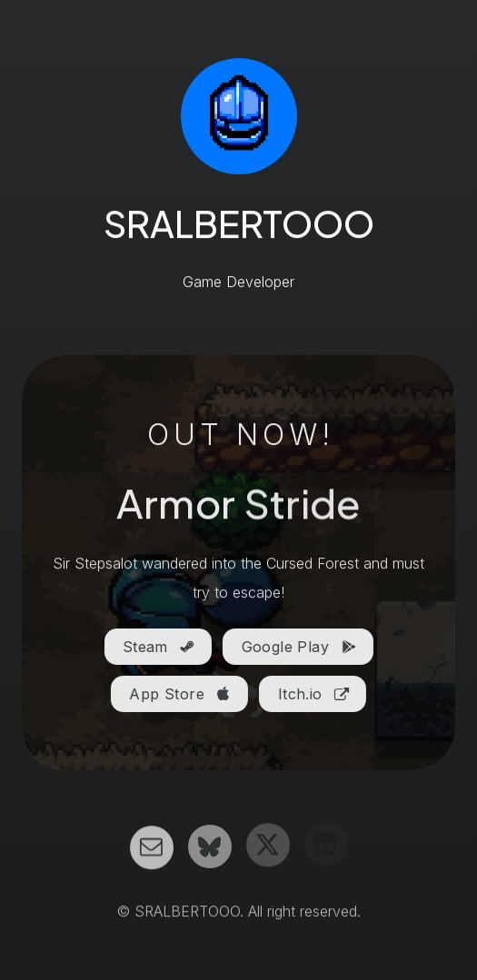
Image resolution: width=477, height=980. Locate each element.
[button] (158, 648)
